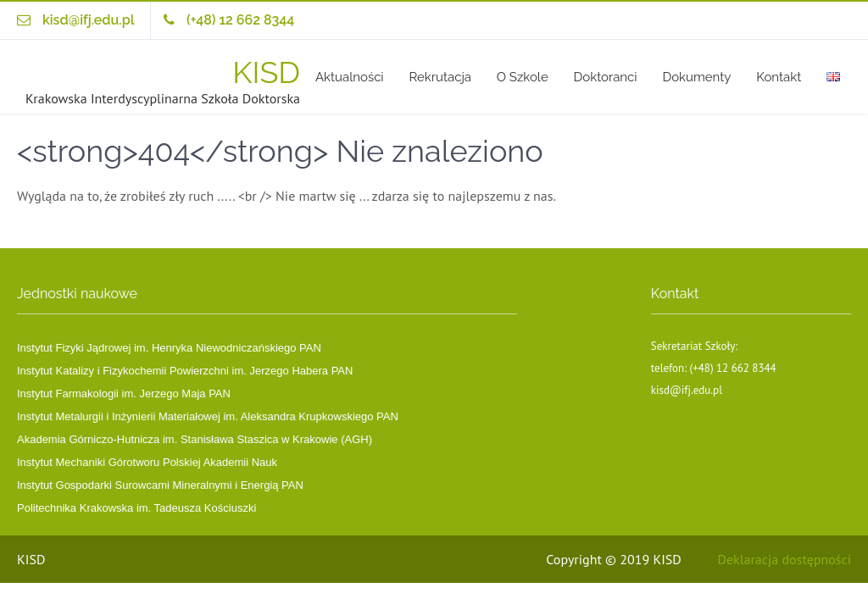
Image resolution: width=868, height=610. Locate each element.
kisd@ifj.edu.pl (88, 20)
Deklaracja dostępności (785, 559)
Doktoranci (606, 77)
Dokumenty (696, 77)
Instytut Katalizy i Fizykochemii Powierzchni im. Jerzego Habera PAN (185, 371)
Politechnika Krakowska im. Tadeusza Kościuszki (136, 508)
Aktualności (350, 77)
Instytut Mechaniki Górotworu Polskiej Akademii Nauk (147, 462)
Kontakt (779, 77)
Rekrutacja (440, 77)
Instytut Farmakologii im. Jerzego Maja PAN (124, 394)
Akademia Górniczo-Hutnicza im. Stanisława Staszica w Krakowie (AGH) (195, 439)
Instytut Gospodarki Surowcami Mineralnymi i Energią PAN (160, 485)
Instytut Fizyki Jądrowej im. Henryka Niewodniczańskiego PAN (169, 348)
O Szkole (523, 77)
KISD (266, 72)
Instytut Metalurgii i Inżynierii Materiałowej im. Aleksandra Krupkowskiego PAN (208, 416)
